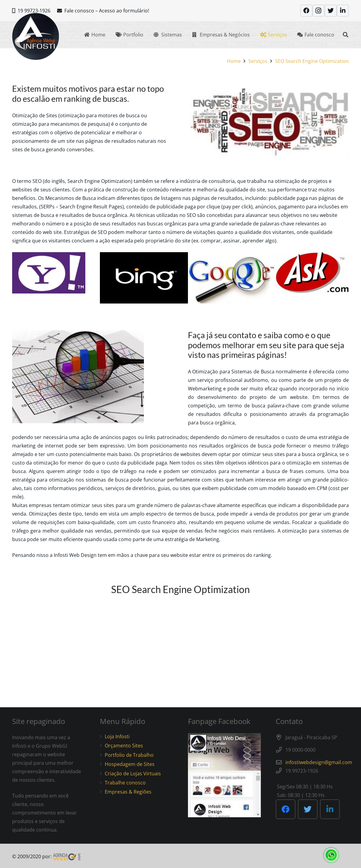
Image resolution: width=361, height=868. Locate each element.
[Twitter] (331, 11)
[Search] (346, 35)
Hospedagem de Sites (130, 764)
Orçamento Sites (124, 746)
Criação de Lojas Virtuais (133, 774)
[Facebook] (306, 11)
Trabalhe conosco (125, 783)
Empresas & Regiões (128, 792)
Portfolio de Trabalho (129, 755)
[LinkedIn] (343, 11)
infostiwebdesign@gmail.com (319, 762)
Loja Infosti (117, 736)
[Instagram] (318, 11)
